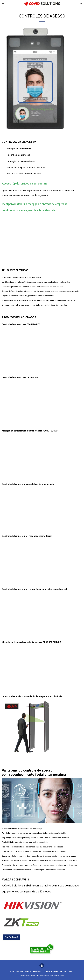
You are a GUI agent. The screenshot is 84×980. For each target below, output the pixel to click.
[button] (3, 4)
